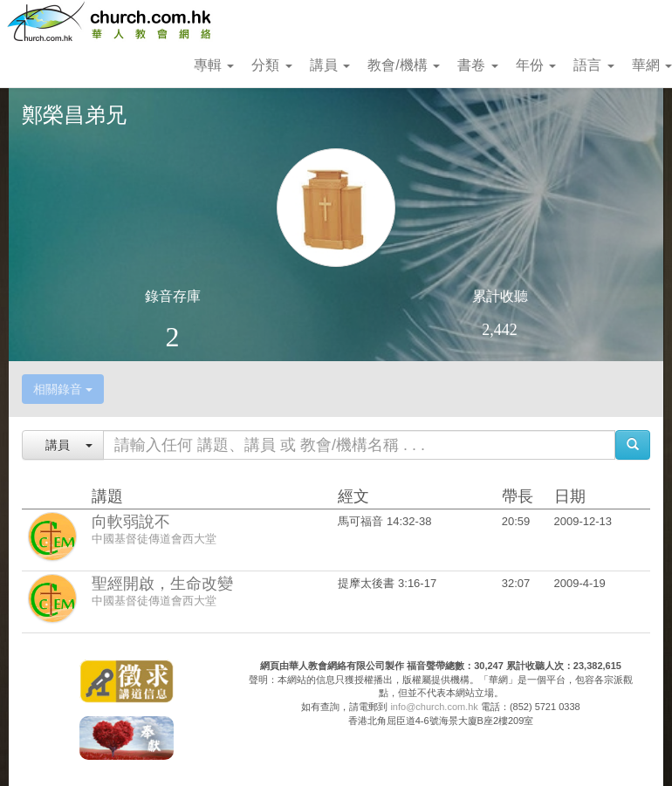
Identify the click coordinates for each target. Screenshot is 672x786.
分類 (271, 65)
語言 (593, 65)
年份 (536, 65)
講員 (330, 65)
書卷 (477, 65)
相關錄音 (63, 389)
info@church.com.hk (434, 707)
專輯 (214, 65)
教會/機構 (404, 65)
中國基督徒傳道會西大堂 (154, 539)
